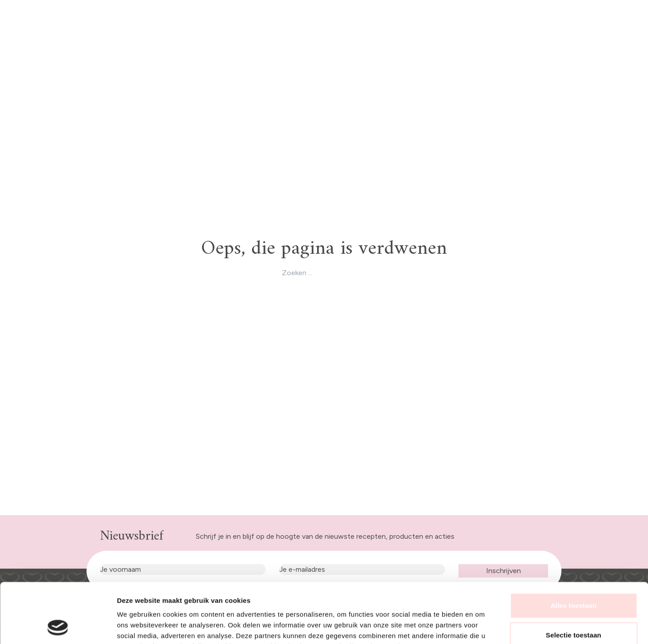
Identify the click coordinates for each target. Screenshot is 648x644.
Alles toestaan (573, 549)
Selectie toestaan (574, 579)
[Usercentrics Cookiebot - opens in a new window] (58, 627)
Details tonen (482, 626)
